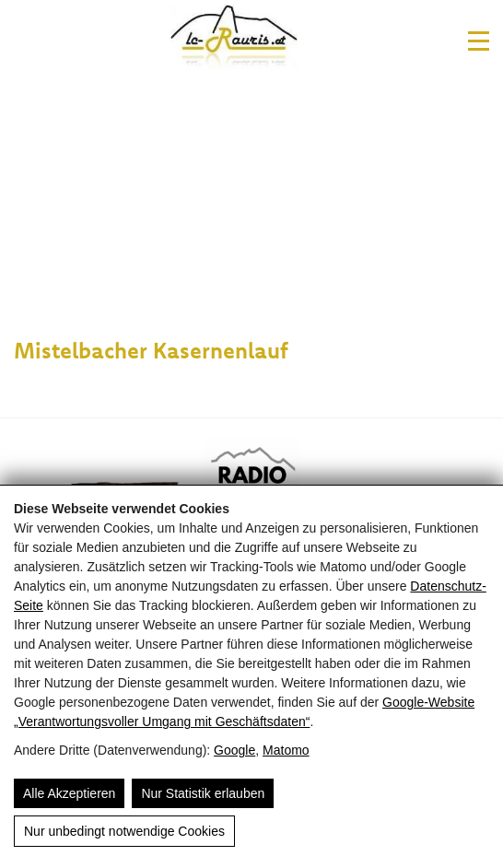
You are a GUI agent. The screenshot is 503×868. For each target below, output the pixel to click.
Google (234, 750)
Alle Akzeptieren (69, 793)
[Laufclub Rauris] (234, 40)
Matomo (286, 750)
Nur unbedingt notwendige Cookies (124, 831)
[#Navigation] (479, 41)
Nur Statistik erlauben (203, 793)
